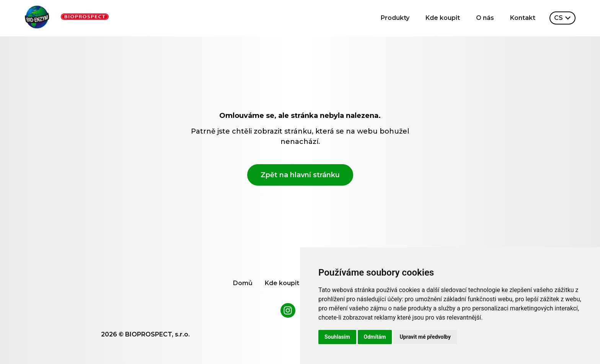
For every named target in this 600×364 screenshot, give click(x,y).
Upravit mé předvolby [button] (425, 337)
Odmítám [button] (375, 337)
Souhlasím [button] (337, 337)
